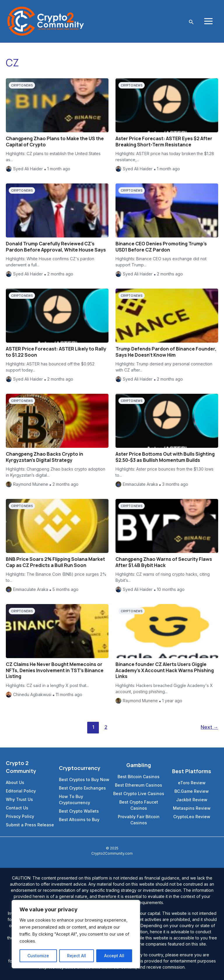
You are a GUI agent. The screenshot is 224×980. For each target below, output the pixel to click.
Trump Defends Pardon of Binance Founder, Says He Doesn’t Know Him (166, 352)
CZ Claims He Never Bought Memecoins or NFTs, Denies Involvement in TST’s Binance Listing (55, 670)
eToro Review (192, 783)
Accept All (114, 956)
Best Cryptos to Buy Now (84, 779)
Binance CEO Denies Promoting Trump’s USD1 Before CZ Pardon (161, 247)
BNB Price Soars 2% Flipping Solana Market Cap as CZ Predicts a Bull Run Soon (55, 562)
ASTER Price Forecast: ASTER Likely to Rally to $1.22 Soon (56, 352)
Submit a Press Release (30, 825)
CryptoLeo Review (192, 817)
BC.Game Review (192, 791)
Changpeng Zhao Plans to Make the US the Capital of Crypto (55, 142)
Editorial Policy (21, 791)
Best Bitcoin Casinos (139, 777)
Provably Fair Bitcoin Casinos (139, 820)
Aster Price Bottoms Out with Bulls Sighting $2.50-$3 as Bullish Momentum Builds (165, 457)
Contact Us (17, 808)
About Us (15, 782)
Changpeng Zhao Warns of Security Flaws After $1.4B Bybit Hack (164, 562)
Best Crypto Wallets (79, 811)
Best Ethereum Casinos (139, 785)
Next (209, 727)
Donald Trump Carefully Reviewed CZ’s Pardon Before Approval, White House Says (56, 247)
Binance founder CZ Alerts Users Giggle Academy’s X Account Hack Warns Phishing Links (165, 670)
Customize (38, 956)
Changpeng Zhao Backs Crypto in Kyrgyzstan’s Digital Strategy (44, 457)
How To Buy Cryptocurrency (75, 799)
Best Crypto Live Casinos (139, 793)
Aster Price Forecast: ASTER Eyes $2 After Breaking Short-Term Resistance (164, 142)
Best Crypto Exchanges (82, 788)
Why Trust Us (19, 799)
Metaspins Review (192, 808)
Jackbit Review (192, 800)
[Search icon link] (191, 21)
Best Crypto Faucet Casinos (139, 805)
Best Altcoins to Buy (79, 819)
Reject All (77, 956)
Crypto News (22, 85)
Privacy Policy (20, 816)
